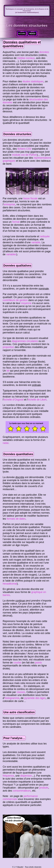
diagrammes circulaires (25, 341)
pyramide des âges (35, 698)
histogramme (12, 698)
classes (21, 692)
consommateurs (22, 791)
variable (36, 242)
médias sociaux (26, 58)
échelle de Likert (37, 400)
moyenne (26, 303)
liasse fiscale (31, 198)
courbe (17, 663)
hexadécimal (10, 584)
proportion (8, 347)
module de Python (24, 155)
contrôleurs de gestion (15, 300)
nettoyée (45, 236)
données (44, 52)
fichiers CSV (24, 149)
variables (11, 254)
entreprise (10, 204)
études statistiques (33, 81)
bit (8, 371)
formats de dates (16, 519)
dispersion (26, 776)
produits (44, 788)
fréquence (8, 776)
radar (6, 443)
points (39, 663)
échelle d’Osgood (14, 400)
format (16, 222)
